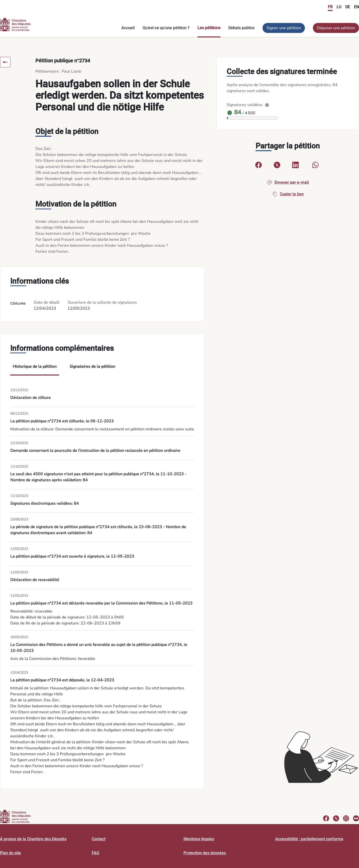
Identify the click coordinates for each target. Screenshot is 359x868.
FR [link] (330, 7)
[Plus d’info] (267, 105)
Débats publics (241, 28)
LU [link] (339, 7)
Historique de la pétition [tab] (35, 367)
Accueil (128, 28)
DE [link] (348, 7)
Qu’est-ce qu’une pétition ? (166, 28)
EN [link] (357, 7)
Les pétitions (209, 28)
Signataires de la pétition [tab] (92, 367)
